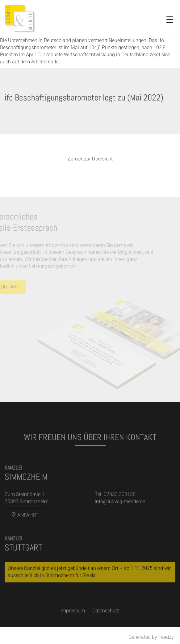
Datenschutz (106, 617)
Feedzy (166, 637)
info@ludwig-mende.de (120, 508)
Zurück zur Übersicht (90, 159)
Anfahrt (25, 521)
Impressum (73, 617)
